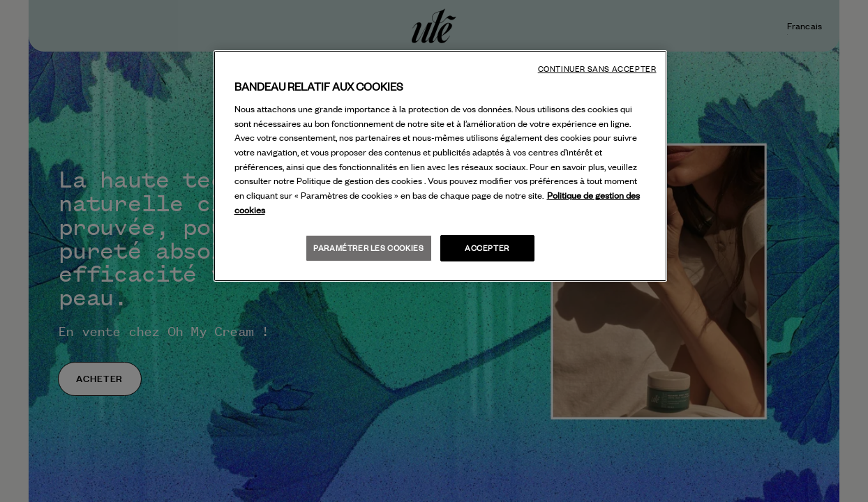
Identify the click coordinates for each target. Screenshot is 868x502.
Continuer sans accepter (597, 69)
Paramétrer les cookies (368, 248)
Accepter (487, 248)
